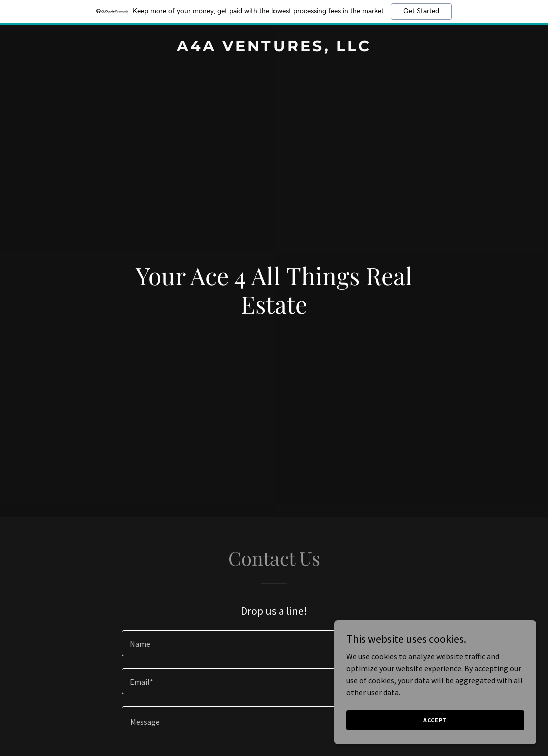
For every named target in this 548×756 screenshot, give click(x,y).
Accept (436, 720)
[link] (274, 48)
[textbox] (274, 643)
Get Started (421, 11)
